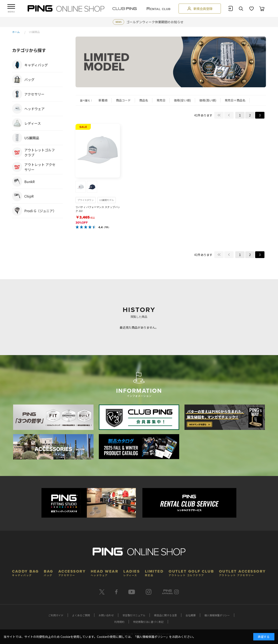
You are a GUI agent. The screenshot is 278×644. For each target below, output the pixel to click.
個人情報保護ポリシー (217, 615)
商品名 (144, 100)
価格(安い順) (182, 100)
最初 (219, 115)
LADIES (132, 572)
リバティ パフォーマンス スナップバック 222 (98, 209)
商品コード (123, 100)
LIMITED (154, 572)
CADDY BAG (25, 572)
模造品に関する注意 (165, 615)
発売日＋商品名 (235, 100)
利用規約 (119, 622)
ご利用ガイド (56, 615)
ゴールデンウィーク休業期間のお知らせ (155, 22)
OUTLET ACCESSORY (242, 572)
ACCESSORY (72, 572)
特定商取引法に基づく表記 (148, 622)
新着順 (103, 100)
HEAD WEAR (105, 572)
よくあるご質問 (81, 615)
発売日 (161, 100)
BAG (49, 572)
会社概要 (191, 615)
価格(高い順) (208, 100)
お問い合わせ (106, 615)
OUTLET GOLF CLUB (191, 572)
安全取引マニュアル (134, 615)
